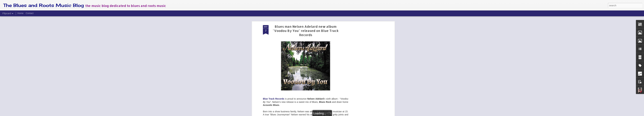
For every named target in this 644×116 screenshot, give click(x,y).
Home (20, 13)
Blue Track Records (274, 27)
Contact (30, 13)
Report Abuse (342, 114)
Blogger (332, 114)
